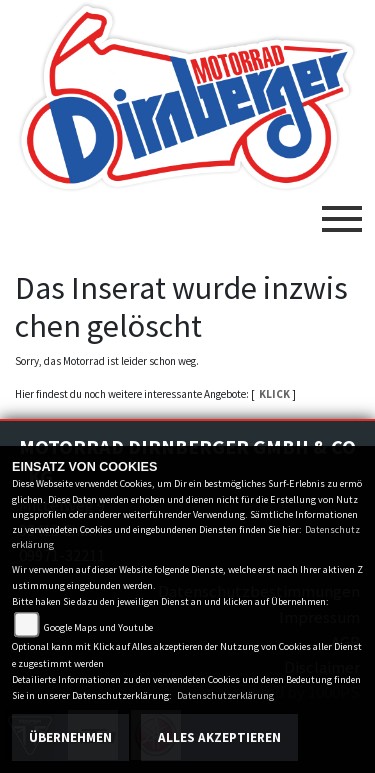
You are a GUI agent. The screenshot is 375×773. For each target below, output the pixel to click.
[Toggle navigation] (342, 211)
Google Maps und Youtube (98, 627)
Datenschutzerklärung (225, 695)
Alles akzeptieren (219, 737)
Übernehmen (70, 737)
